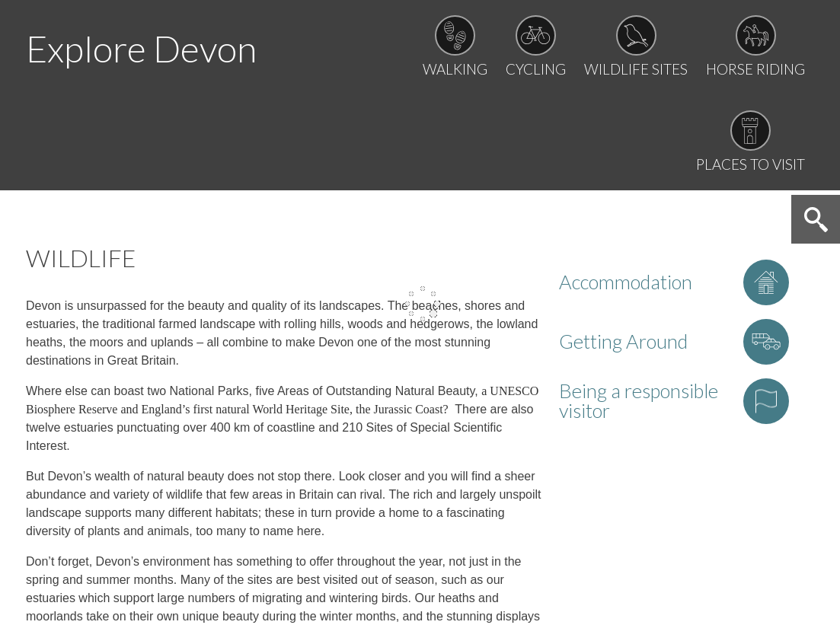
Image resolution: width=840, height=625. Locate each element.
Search (816, 219)
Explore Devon (141, 48)
